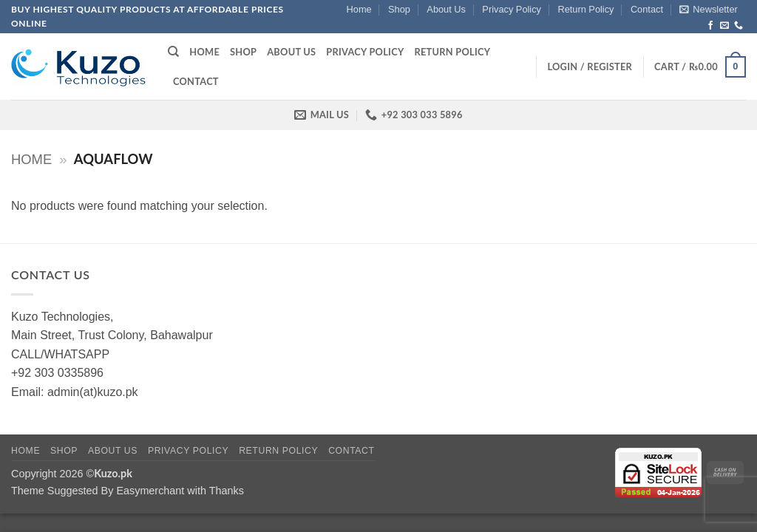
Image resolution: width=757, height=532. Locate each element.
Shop (399, 9)
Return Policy (585, 9)
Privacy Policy (512, 9)
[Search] (173, 52)
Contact (647, 9)
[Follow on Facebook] (710, 26)
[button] (708, 10)
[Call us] (739, 26)
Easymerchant (150, 491)
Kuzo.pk (113, 473)
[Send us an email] (724, 26)
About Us (446, 9)
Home (359, 9)
